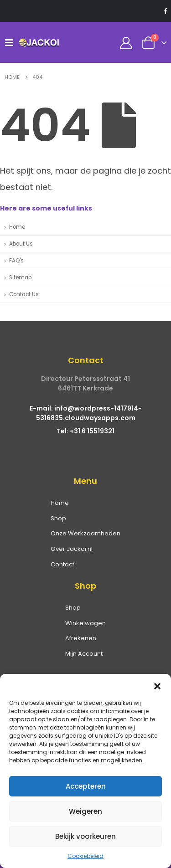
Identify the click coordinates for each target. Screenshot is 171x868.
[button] (157, 685)
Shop (58, 518)
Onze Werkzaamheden (85, 533)
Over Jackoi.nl (72, 549)
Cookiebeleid (85, 856)
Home (17, 227)
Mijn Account (84, 654)
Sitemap (20, 277)
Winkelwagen (85, 623)
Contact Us (24, 294)
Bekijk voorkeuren (85, 836)
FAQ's (16, 261)
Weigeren (85, 811)
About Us (21, 244)
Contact (62, 564)
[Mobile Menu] (11, 42)
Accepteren (86, 786)
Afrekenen (81, 638)
